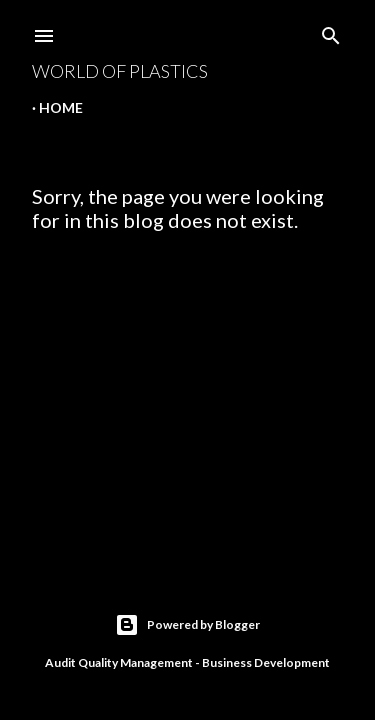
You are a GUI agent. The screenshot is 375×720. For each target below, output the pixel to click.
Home (61, 107)
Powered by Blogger (187, 625)
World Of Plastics (120, 71)
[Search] (331, 31)
